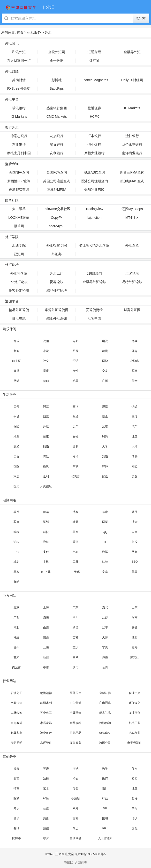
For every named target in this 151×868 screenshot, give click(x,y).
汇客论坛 (132, 274)
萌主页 (16, 361)
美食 (135, 476)
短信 (46, 828)
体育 (135, 351)
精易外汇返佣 (19, 310)
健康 (46, 437)
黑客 (16, 572)
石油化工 (16, 693)
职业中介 (135, 693)
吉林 (75, 637)
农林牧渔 (16, 713)
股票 (46, 416)
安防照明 (16, 743)
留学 (16, 818)
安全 (135, 532)
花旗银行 (57, 136)
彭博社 (57, 80)
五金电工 (46, 713)
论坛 (16, 542)
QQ (105, 532)
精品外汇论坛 (57, 291)
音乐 (16, 341)
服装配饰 (75, 713)
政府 (105, 779)
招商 (16, 788)
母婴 (75, 788)
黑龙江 (135, 657)
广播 (105, 381)
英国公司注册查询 (57, 181)
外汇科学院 (19, 274)
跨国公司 (105, 743)
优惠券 (75, 476)
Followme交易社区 (57, 209)
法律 (46, 779)
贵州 (16, 647)
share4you (57, 226)
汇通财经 (94, 52)
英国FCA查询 (57, 172)
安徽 (135, 627)
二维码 (75, 572)
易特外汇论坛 (132, 282)
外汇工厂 (57, 274)
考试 (75, 769)
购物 (46, 446)
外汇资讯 (12, 43)
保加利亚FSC (94, 190)
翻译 (16, 828)
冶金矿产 (46, 733)
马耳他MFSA (57, 190)
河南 (135, 617)
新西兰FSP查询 (19, 181)
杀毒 (105, 512)
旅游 (16, 446)
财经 (75, 416)
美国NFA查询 (19, 172)
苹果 (135, 572)
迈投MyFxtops (132, 209)
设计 (105, 788)
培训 (135, 818)
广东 (75, 607)
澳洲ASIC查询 (94, 172)
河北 (16, 627)
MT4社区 (132, 218)
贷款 (46, 456)
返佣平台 (12, 301)
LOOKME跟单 (19, 218)
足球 (16, 381)
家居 (16, 476)
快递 (135, 407)
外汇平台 (12, 99)
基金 (105, 416)
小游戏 (135, 361)
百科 (75, 818)
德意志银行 (19, 136)
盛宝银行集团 (57, 108)
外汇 (48, 32)
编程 (16, 532)
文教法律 (16, 703)
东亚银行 (19, 145)
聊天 (75, 522)
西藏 (75, 657)
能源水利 (46, 703)
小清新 (75, 798)
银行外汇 (12, 128)
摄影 (16, 769)
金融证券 (105, 693)
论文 (75, 779)
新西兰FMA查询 (132, 172)
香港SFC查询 (19, 190)
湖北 (105, 607)
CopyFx (57, 218)
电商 (75, 552)
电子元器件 (135, 743)
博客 (75, 512)
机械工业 (135, 723)
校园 (135, 779)
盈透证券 (94, 108)
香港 (46, 667)
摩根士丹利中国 (19, 153)
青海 (135, 647)
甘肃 (16, 657)
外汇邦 (57, 254)
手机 (16, 416)
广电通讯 (105, 703)
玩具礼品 (105, 713)
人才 (135, 446)
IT (105, 542)
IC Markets (132, 108)
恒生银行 (94, 145)
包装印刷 (16, 733)
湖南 (46, 617)
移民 (75, 456)
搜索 (135, 522)
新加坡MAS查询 (132, 181)
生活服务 (34, 32)
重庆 (75, 647)
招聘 (135, 456)
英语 (46, 769)
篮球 (46, 381)
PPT (105, 828)
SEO (135, 562)
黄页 (75, 542)
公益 (46, 808)
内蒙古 (16, 667)
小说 (46, 351)
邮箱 (46, 512)
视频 (46, 341)
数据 (105, 552)
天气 (16, 407)
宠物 (105, 456)
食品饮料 (75, 723)
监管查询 (12, 164)
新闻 (16, 351)
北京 (16, 607)
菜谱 (105, 426)
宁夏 (105, 647)
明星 (75, 381)
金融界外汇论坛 (94, 282)
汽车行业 (135, 733)
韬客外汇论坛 (19, 291)
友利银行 (57, 153)
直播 (16, 371)
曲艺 (16, 779)
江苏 (105, 617)
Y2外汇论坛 (19, 282)
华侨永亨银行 (132, 145)
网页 (105, 522)
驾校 (75, 466)
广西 (16, 617)
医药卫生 (75, 693)
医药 (16, 486)
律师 (105, 466)
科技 (46, 532)
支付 (46, 552)
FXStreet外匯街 (19, 89)
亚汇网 (19, 254)
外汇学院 (12, 237)
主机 (46, 562)
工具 (75, 562)
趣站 (16, 582)
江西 (135, 637)
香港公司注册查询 (94, 181)
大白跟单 (19, 209)
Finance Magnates (94, 80)
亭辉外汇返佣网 (57, 310)
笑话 (75, 361)
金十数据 (57, 61)
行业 (105, 798)
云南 (46, 647)
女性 (75, 371)
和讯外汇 (19, 52)
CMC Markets (57, 117)
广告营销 (75, 703)
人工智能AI (105, 838)
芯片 (46, 838)
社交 (46, 361)
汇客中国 (94, 318)
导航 (46, 542)
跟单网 (19, 226)
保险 (16, 426)
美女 (135, 381)
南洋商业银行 (132, 153)
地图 (16, 437)
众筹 (75, 808)
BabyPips (57, 89)
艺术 (46, 788)
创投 (135, 542)
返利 (46, 476)
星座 (46, 371)
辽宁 (105, 627)
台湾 (105, 667)
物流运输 (46, 693)
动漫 (105, 351)
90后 (46, 798)
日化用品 (75, 733)
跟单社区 (12, 201)
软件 (16, 512)
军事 (135, 371)
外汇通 (94, 61)
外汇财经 (12, 71)
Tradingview (94, 209)
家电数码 (16, 723)
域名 (16, 562)
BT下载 (46, 572)
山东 (135, 607)
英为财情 (19, 80)
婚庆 (46, 466)
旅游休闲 (105, 723)
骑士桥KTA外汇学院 (94, 245)
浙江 (75, 627)
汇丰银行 (94, 136)
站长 (105, 562)
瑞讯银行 (19, 108)
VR (105, 808)
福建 (16, 637)
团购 (75, 446)
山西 (46, 627)
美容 (16, 456)
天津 (105, 637)
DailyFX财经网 (132, 80)
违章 (105, 407)
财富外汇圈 (132, 310)
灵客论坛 (57, 282)
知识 (16, 808)
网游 (105, 361)
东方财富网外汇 (19, 61)
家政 (105, 476)
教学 (105, 769)
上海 (46, 607)
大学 (105, 446)
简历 (75, 828)
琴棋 (135, 769)
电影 (75, 341)
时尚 (105, 437)
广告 (16, 552)
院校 (16, 798)
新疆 (46, 657)
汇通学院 (19, 245)
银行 (135, 416)
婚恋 (135, 466)
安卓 (105, 572)
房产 (75, 426)
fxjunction (94, 218)
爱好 (135, 798)
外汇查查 (132, 245)
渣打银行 (132, 136)
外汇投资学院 (57, 245)
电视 (105, 341)
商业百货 (135, 713)
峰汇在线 (19, 318)
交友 (105, 371)
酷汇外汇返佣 (57, 318)
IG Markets (19, 117)
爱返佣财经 (94, 310)
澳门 (75, 667)
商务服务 (75, 743)
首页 (20, 32)
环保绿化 (135, 703)
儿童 (135, 437)
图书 (105, 818)
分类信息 (46, 486)
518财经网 (94, 274)
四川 (75, 617)
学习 (135, 808)
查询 (75, 407)
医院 (16, 466)
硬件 (135, 512)
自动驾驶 (75, 838)
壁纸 (46, 522)
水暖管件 (46, 743)
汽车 (135, 426)
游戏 (135, 341)
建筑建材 (105, 733)
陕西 (46, 637)
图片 (75, 351)
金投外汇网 (57, 52)
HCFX (94, 117)
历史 (46, 818)
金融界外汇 (132, 52)
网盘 (135, 552)
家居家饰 (46, 723)
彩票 (46, 407)
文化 (135, 828)
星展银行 (57, 145)
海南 (105, 657)
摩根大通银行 (94, 153)
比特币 (16, 838)
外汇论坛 (12, 265)
